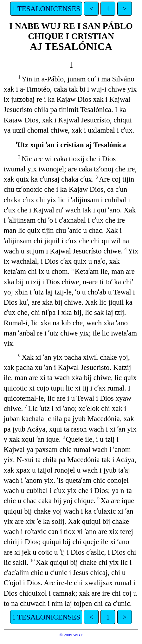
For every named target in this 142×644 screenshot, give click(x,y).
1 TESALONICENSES (46, 9)
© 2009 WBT (71, 635)
